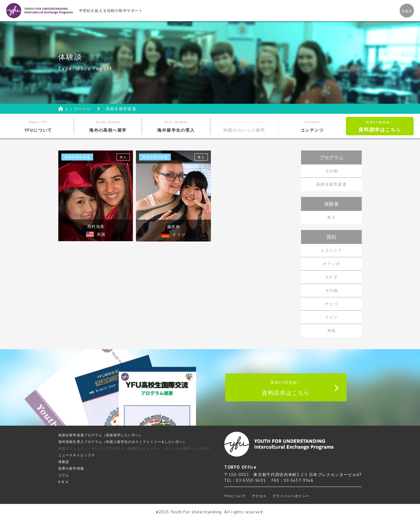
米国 (332, 330)
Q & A (63, 482)
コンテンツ (312, 126)
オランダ (331, 264)
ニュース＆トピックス (77, 455)
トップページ (78, 109)
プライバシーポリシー (291, 496)
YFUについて (38, 126)
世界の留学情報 (71, 468)
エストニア (331, 250)
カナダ (332, 277)
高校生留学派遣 (331, 184)
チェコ (332, 304)
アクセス (259, 496)
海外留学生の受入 (176, 126)
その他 (332, 171)
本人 (332, 217)
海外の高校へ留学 (108, 126)
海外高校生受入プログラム (123, 442)
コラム (64, 475)
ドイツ (332, 317)
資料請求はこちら (380, 126)
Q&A (407, 11)
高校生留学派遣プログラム (100, 435)
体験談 (64, 462)
